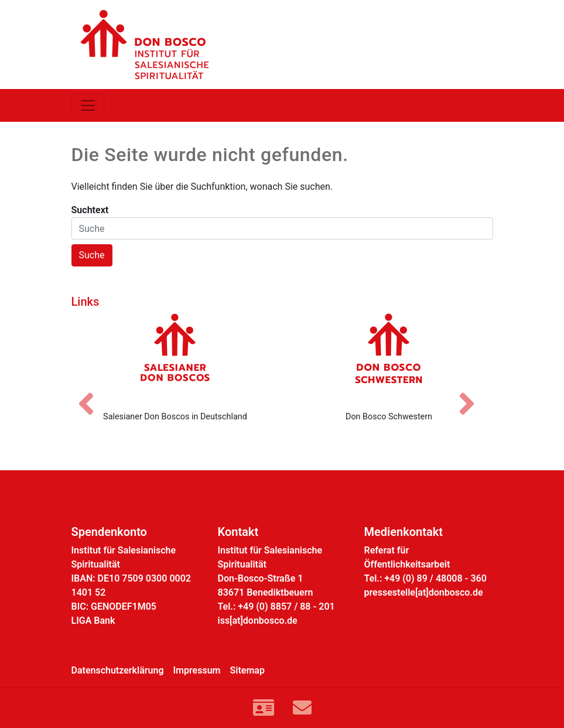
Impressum (197, 670)
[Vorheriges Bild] (92, 394)
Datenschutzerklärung (118, 670)
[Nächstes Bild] (473, 394)
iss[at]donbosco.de (258, 621)
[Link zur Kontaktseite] (264, 708)
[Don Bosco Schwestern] (389, 357)
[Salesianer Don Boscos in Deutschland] (175, 357)
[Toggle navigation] (88, 105)
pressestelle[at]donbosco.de (424, 592)
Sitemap (247, 670)
